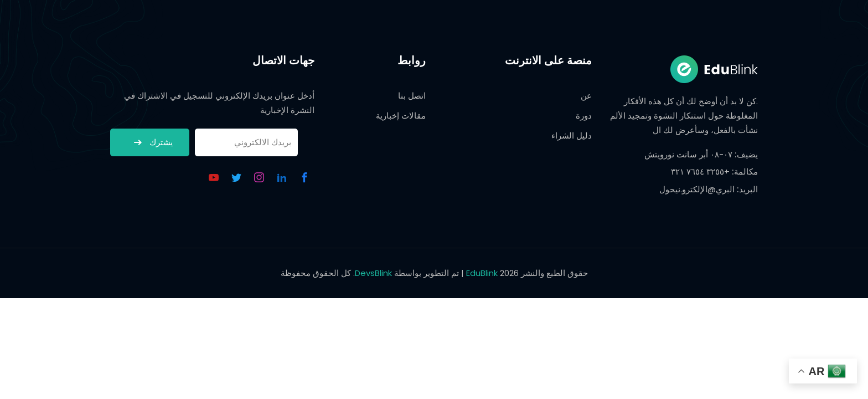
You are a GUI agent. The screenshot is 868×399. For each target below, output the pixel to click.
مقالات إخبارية (401, 116)
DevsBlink (373, 273)
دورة (584, 116)
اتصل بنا (412, 96)
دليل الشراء (572, 135)
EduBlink (482, 273)
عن (586, 96)
